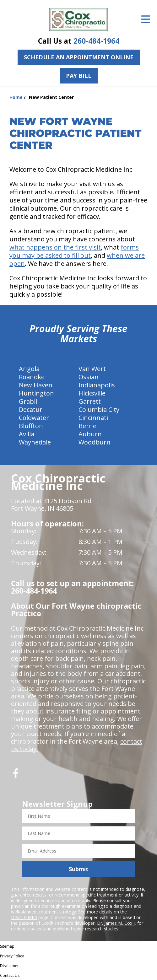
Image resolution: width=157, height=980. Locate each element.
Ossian (89, 377)
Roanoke (32, 377)
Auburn (90, 434)
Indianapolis (97, 385)
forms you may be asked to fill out (74, 251)
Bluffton (31, 426)
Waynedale (35, 442)
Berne (87, 426)
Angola (29, 369)
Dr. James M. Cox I (116, 923)
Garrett (90, 401)
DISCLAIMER (24, 917)
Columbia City (99, 409)
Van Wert (92, 369)
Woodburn (95, 442)
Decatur (31, 409)
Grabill (29, 401)
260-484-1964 (96, 41)
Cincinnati (93, 418)
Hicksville (92, 393)
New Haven (36, 385)
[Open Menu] (146, 19)
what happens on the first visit (55, 247)
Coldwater (34, 418)
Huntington (36, 393)
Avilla (27, 434)
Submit (79, 869)
